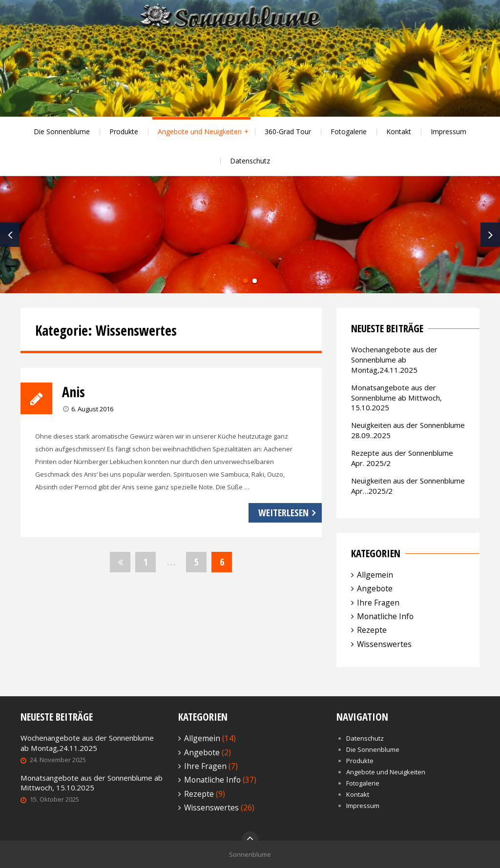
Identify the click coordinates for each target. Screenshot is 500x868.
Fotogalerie (349, 131)
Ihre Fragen (378, 603)
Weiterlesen (283, 513)
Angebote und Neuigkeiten (200, 131)
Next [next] (490, 235)
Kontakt (399, 131)
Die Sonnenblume (62, 131)
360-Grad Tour (288, 131)
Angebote (375, 588)
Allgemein (375, 575)
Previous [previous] (10, 235)
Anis (73, 392)
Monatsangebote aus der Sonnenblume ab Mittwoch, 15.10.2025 (396, 398)
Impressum (448, 131)
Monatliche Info (385, 616)
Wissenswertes (384, 644)
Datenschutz (250, 161)
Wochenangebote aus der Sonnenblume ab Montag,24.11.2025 (394, 360)
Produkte (124, 131)
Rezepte (372, 630)
